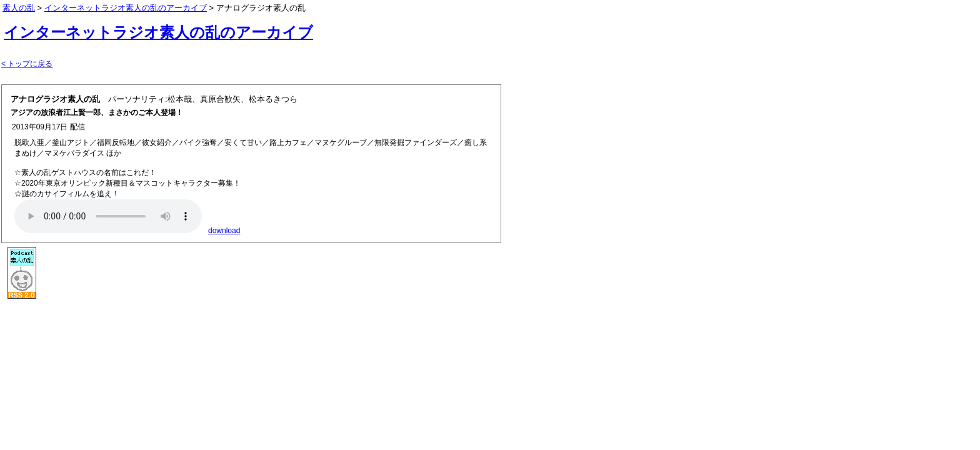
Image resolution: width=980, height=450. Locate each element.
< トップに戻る (27, 64)
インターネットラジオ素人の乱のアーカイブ (158, 32)
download (224, 231)
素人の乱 (19, 8)
